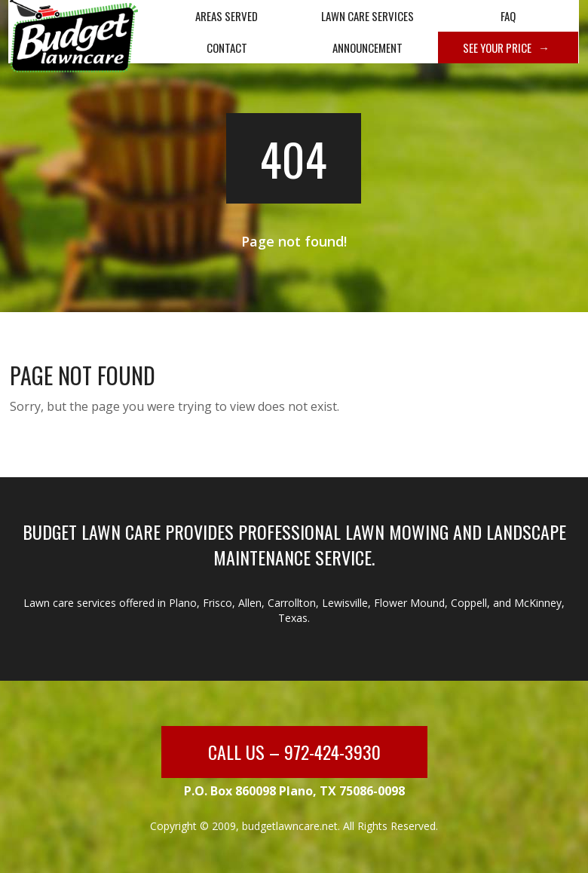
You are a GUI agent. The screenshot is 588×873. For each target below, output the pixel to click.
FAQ (508, 16)
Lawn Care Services (367, 16)
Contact (227, 47)
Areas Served (227, 16)
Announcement (367, 47)
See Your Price (497, 47)
